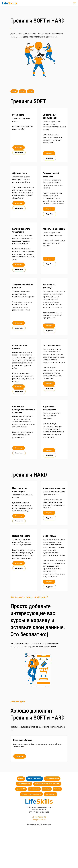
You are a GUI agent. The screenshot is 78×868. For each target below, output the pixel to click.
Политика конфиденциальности (31, 794)
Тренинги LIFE (21, 789)
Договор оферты (51, 794)
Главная (21, 779)
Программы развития (24, 784)
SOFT (14, 91)
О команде (47, 789)
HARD (23, 91)
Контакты (57, 789)
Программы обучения (23, 740)
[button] (24, 110)
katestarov (47, 825)
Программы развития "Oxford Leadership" (47, 784)
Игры (31, 91)
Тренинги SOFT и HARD (34, 779)
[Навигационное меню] (75, 3)
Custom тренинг (34, 789)
